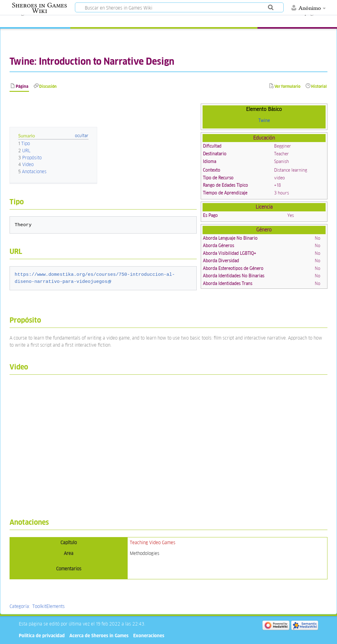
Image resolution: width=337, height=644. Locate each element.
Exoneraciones (149, 636)
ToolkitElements (49, 606)
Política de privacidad (42, 636)
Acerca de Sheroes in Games (99, 636)
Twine (264, 120)
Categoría (19, 606)
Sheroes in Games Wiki (39, 8)
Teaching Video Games (153, 542)
